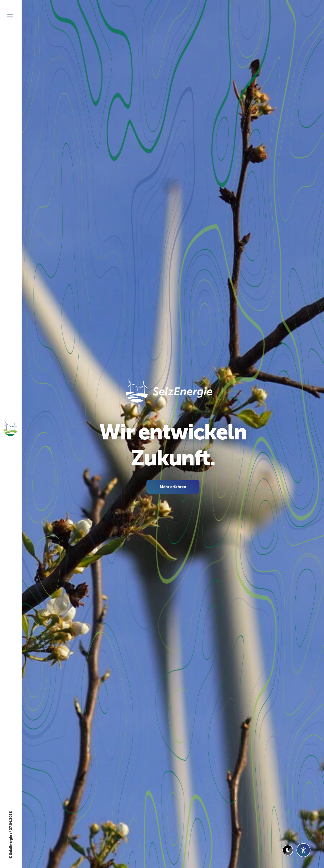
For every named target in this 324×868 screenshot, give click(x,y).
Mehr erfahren (173, 487)
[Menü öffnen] (10, 16)
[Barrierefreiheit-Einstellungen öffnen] (303, 850)
